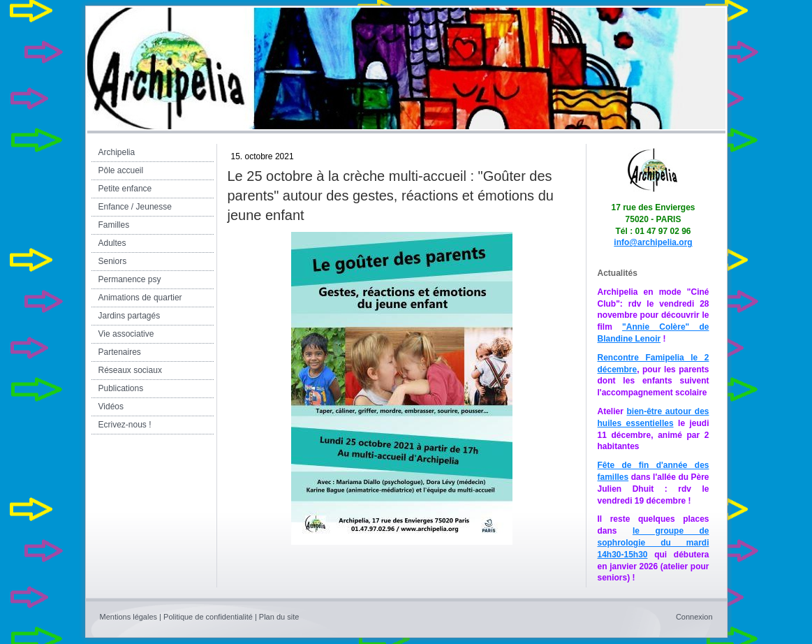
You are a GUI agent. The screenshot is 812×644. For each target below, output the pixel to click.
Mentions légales (129, 617)
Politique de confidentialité (208, 617)
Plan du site (279, 617)
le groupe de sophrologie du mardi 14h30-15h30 (654, 543)
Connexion (694, 617)
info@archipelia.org (653, 242)
